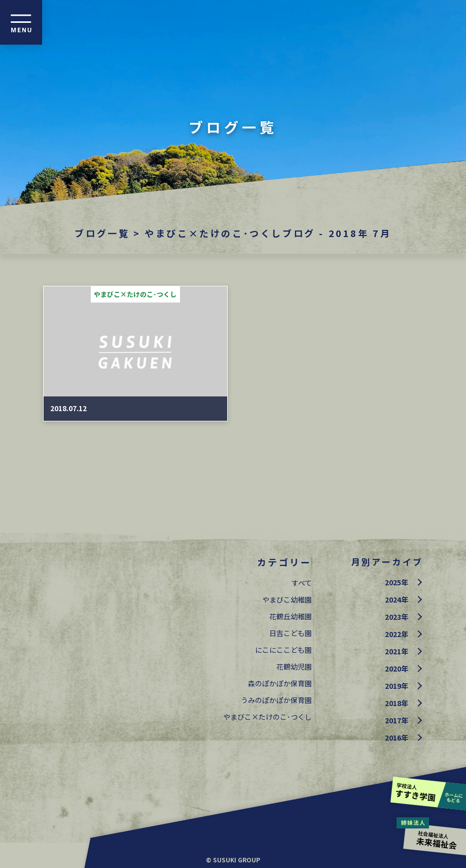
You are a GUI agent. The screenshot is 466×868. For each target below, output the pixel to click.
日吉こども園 (291, 633)
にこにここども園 (283, 650)
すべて (302, 583)
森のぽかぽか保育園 (280, 683)
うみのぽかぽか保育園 (276, 700)
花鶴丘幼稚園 (291, 616)
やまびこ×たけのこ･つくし (267, 717)
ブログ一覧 (102, 233)
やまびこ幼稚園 (287, 599)
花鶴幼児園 (294, 666)
